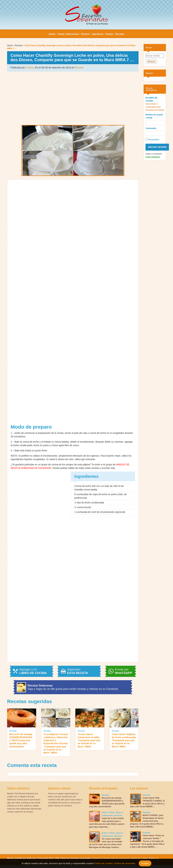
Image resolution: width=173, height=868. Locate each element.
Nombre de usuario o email (154, 116)
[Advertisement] (73, 98)
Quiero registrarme (153, 157)
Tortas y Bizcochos (68, 34)
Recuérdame (152, 139)
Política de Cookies (139, 858)
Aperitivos (97, 34)
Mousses (118, 815)
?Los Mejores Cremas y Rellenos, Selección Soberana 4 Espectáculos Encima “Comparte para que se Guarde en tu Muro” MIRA (56, 743)
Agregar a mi (33, 671)
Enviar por (123, 671)
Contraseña (151, 128)
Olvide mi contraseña (154, 154)
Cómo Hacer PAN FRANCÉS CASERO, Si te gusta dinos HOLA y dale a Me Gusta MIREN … (147, 802)
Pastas (109, 34)
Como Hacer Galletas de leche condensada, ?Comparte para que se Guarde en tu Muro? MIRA (124, 740)
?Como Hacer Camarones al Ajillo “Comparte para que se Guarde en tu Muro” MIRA (89, 740)
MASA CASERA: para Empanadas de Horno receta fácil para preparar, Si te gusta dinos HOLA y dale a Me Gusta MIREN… (147, 821)
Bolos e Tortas (108, 812)
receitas (30, 68)
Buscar (151, 61)
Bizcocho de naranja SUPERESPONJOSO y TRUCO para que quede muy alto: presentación (21, 740)
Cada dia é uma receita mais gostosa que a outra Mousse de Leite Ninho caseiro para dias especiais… (107, 823)
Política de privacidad (124, 863)
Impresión (78, 671)
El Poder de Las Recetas (86, 14)
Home (52, 34)
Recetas (120, 34)
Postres (85, 34)
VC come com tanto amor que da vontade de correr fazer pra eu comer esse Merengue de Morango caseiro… (106, 843)
